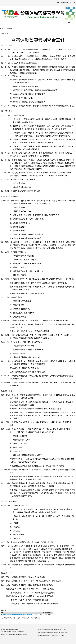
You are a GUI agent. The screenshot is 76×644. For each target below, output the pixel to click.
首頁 (3, 29)
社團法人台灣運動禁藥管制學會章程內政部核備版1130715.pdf (20, 615)
